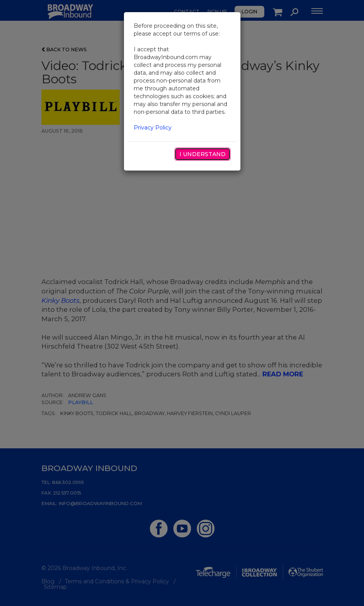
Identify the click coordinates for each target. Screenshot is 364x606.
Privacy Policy (153, 128)
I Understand (203, 154)
